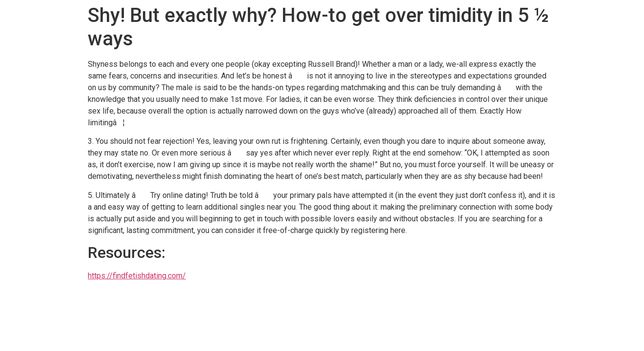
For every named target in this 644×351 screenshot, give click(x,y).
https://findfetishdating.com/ (137, 276)
